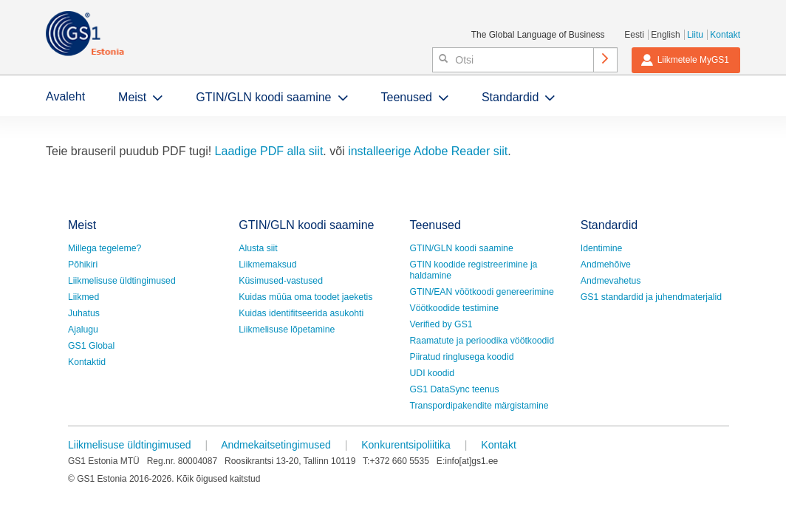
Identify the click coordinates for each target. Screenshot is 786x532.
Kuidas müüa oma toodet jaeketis (305, 297)
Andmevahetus (611, 281)
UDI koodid (433, 373)
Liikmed (83, 297)
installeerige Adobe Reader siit (428, 151)
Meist (132, 97)
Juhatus (84, 313)
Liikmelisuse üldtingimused (122, 281)
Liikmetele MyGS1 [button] (685, 60)
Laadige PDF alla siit (269, 151)
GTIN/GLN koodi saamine (263, 97)
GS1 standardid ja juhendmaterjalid (651, 297)
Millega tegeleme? (105, 248)
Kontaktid (87, 362)
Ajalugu (83, 330)
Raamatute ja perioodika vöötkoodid (482, 341)
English (665, 35)
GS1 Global (91, 346)
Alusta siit (258, 248)
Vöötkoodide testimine (455, 308)
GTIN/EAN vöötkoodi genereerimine (482, 292)
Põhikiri (83, 265)
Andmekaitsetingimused (276, 445)
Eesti (634, 35)
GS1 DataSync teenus (455, 389)
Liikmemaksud (267, 265)
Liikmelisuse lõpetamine (287, 330)
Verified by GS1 (441, 324)
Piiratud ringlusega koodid (462, 357)
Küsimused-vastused (281, 281)
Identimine (602, 248)
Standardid (510, 97)
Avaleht (65, 96)
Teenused (407, 97)
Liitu (695, 35)
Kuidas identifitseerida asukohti (301, 313)
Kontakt (725, 35)
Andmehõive (606, 265)
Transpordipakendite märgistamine (479, 406)
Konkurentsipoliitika (406, 445)
